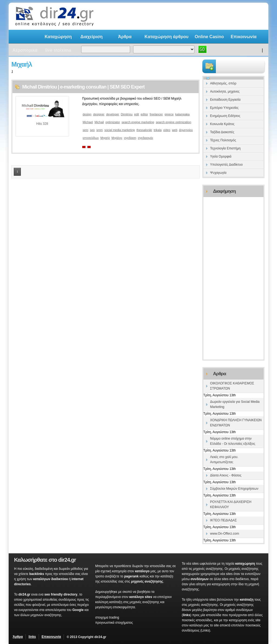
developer (113, 114)
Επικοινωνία (244, 37)
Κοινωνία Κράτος (222, 124)
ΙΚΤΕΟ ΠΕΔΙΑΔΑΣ (224, 520)
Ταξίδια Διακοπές (222, 132)
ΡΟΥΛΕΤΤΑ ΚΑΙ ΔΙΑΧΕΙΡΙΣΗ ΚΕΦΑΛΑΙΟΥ (231, 504)
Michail (99, 122)
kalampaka (182, 114)
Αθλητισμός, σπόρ (223, 83)
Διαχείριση (91, 37)
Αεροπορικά (25, 50)
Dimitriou (127, 114)
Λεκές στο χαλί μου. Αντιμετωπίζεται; (224, 460)
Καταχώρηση (58, 37)
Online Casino (209, 37)
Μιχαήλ (105, 138)
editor (144, 114)
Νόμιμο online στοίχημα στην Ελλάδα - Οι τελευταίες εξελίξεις (233, 441)
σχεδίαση (130, 138)
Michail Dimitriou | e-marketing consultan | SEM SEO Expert (83, 87)
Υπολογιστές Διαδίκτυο (227, 165)
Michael (88, 122)
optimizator (113, 122)
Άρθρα (125, 37)
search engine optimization (174, 122)
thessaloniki (144, 130)
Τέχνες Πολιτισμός (223, 140)
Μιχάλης (117, 138)
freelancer (156, 114)
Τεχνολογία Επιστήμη (225, 148)
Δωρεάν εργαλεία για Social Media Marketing (235, 404)
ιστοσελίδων (91, 138)
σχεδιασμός (146, 138)
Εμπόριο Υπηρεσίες (225, 108)
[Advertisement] (196, 16)
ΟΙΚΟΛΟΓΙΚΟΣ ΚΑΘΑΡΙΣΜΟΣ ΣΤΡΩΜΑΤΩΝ (232, 386)
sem (86, 130)
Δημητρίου (186, 130)
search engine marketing (138, 122)
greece (169, 114)
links (32, 637)
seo (92, 130)
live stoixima (58, 50)
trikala (158, 130)
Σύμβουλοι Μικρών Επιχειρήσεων (234, 489)
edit (137, 114)
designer (99, 114)
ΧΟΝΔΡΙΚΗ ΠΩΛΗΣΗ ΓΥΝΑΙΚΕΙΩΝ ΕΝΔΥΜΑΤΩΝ (236, 423)
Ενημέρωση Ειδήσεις (225, 116)
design (87, 114)
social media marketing (120, 130)
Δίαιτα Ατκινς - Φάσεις (226, 475)
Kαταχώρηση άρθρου (166, 37)
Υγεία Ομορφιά (221, 156)
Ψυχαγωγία (218, 173)
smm (100, 130)
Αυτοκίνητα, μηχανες (225, 91)
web (175, 130)
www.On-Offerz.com (225, 534)
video (167, 130)
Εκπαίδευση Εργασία (225, 100)
